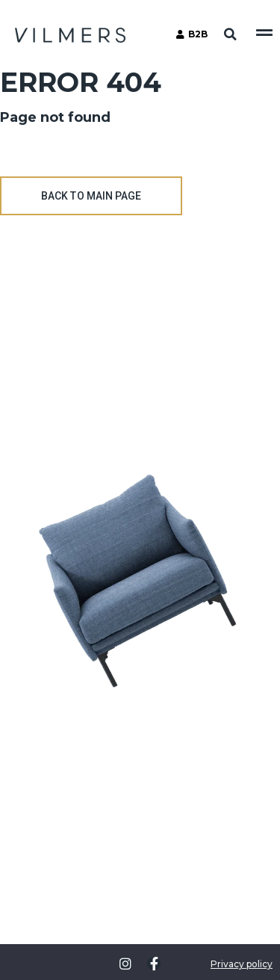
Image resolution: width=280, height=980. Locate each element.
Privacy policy (242, 964)
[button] (230, 34)
